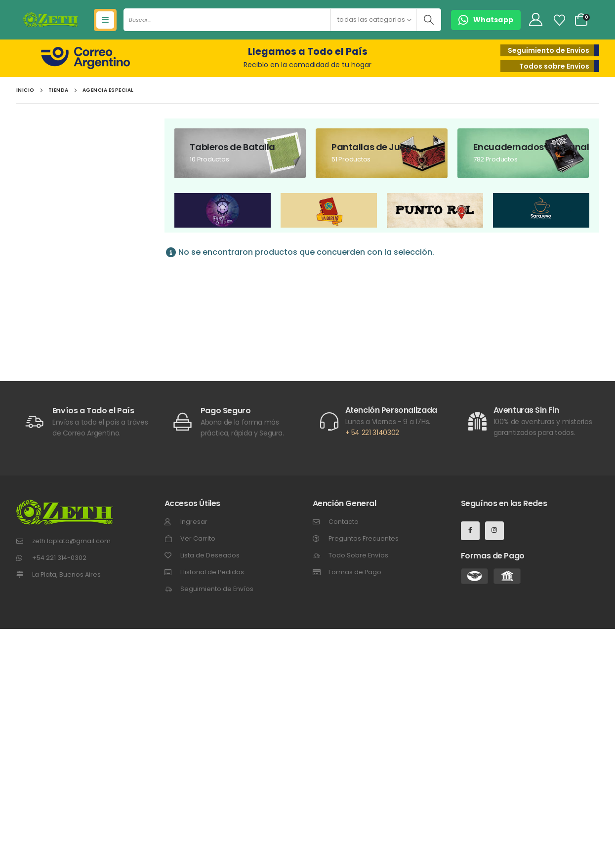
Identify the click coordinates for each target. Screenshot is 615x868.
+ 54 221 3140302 (372, 433)
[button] (486, 20)
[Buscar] (429, 20)
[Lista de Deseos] (559, 20)
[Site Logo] (51, 20)
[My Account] (535, 20)
